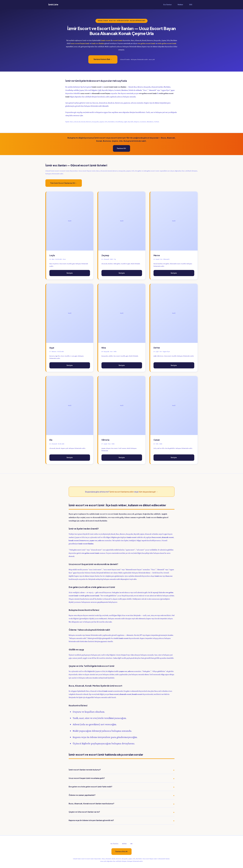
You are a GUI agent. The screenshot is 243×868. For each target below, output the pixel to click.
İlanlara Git (121, 148)
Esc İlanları (167, 5)
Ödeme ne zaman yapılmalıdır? (82, 795)
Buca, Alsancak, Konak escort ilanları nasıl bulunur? (91, 803)
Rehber (180, 5)
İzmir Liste (53, 5)
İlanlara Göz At (121, 851)
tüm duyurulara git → (148, 492)
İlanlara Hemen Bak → (103, 59)
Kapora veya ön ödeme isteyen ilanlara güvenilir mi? (91, 820)
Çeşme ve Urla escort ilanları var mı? (84, 812)
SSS (191, 5)
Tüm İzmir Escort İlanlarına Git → (64, 183)
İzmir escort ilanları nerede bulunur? (85, 770)
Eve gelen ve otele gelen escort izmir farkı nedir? (90, 787)
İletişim (70, 273)
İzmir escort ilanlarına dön (122, 492)
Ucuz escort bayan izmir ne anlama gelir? (87, 778)
